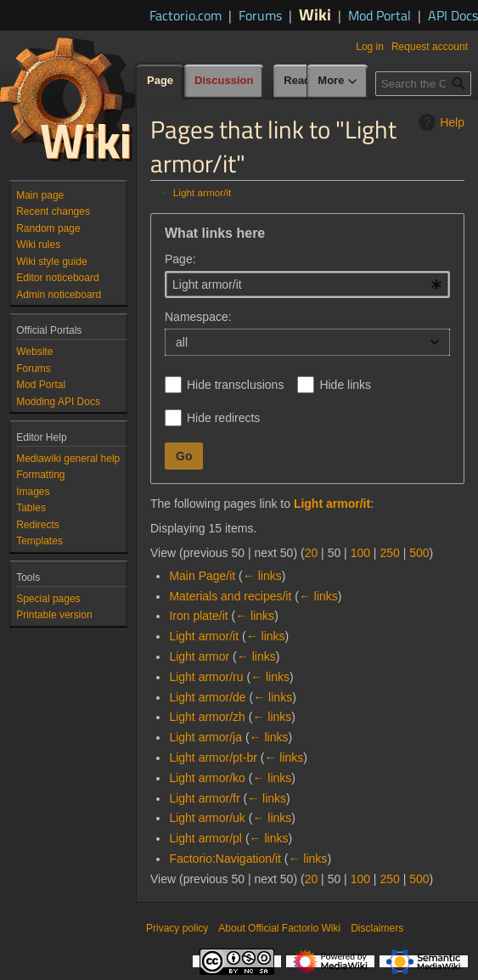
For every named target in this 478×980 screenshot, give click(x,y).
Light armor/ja (205, 737)
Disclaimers (377, 928)
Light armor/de (207, 697)
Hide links (345, 385)
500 (419, 553)
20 (312, 553)
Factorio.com (186, 15)
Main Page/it (202, 576)
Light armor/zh (207, 717)
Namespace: (198, 317)
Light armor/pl (205, 838)
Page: (180, 259)
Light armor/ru (206, 677)
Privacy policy (177, 928)
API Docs (453, 15)
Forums (260, 15)
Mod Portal (380, 15)
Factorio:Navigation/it (225, 859)
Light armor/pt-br (213, 758)
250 (389, 553)
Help (439, 122)
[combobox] (307, 284)
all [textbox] (182, 342)
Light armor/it (202, 192)
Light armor (199, 656)
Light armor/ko (207, 778)
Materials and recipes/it (230, 596)
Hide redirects (223, 418)
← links (262, 576)
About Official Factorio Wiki (279, 928)
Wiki (315, 14)
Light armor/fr (204, 798)
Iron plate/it (198, 616)
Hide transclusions (235, 385)
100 (360, 553)
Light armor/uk (207, 818)
